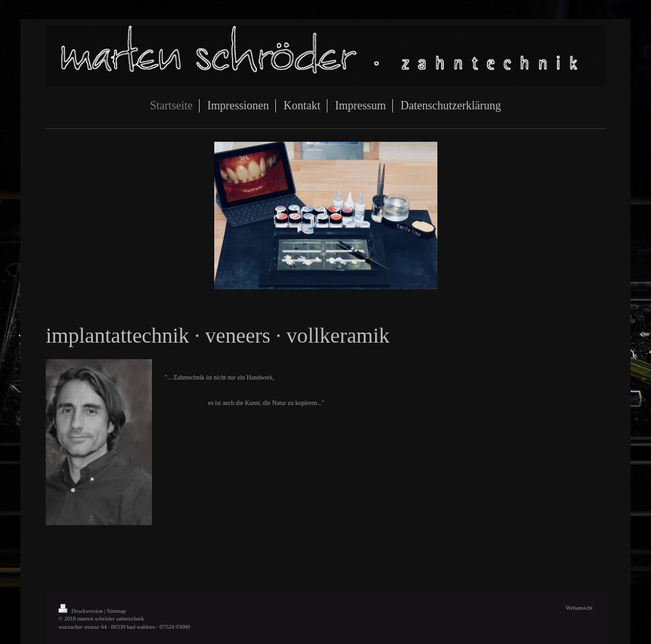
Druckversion (81, 611)
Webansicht (579, 608)
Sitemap (116, 611)
